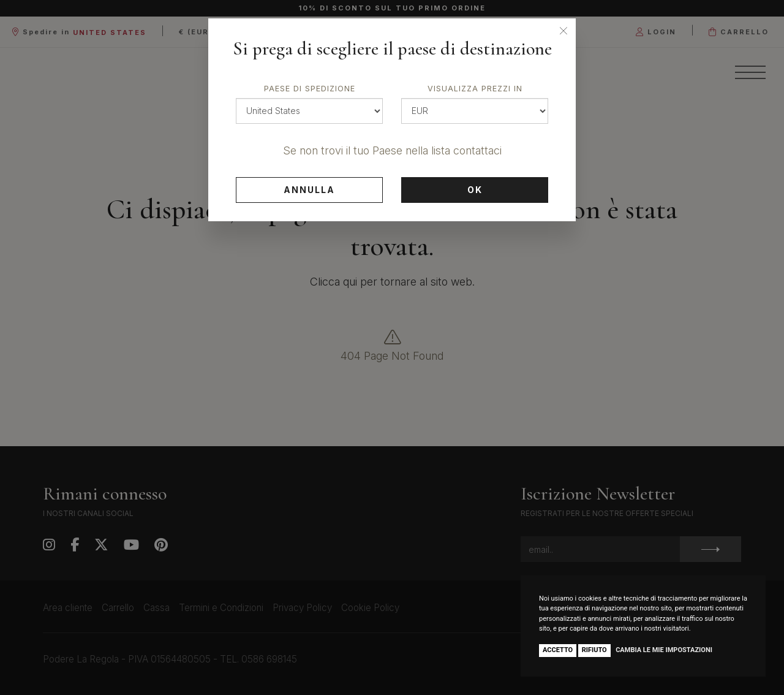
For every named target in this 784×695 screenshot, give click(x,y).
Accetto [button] (558, 650)
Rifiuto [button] (594, 650)
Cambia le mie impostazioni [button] (664, 650)
